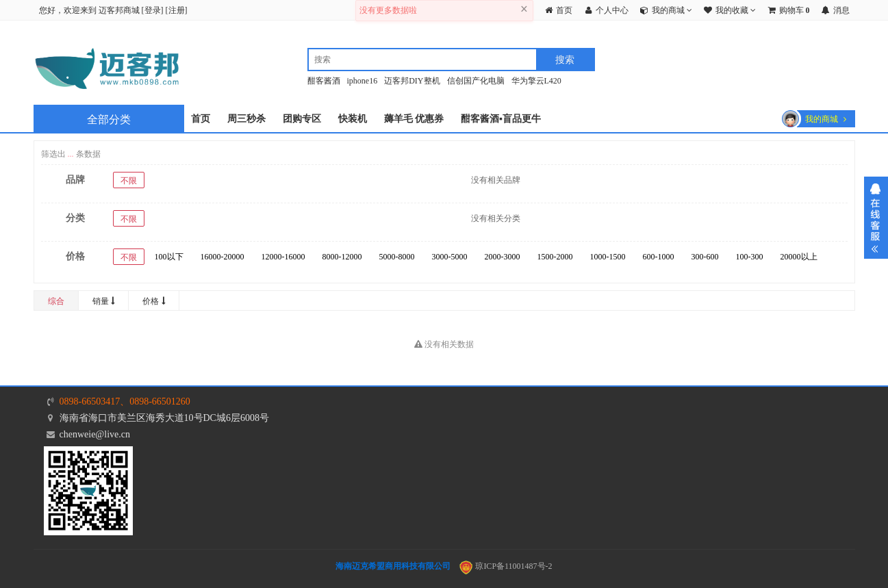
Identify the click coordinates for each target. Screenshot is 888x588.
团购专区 (302, 119)
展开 (876, 218)
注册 (177, 10)
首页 (201, 119)
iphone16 (363, 81)
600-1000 (659, 257)
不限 (129, 181)
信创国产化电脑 (476, 81)
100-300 (750, 257)
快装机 (353, 119)
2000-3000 (503, 257)
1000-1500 (608, 257)
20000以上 (799, 257)
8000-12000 (342, 257)
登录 (153, 10)
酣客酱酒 (324, 81)
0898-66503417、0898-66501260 (125, 401)
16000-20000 (223, 257)
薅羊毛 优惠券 (414, 119)
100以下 (169, 257)
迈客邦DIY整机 (412, 81)
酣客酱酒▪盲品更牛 (501, 119)
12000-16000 (283, 257)
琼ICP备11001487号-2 (506, 566)
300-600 (705, 257)
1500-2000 (555, 257)
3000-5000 (450, 257)
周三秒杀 (246, 119)
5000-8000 (397, 257)
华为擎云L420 (536, 81)
